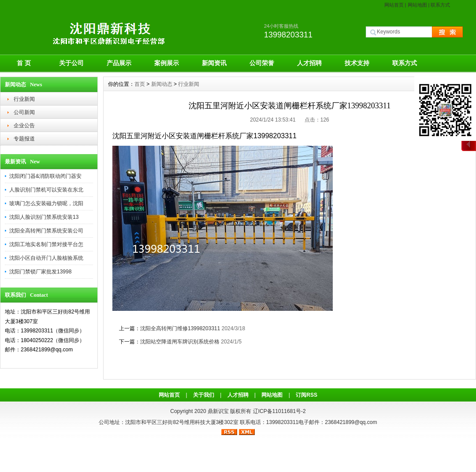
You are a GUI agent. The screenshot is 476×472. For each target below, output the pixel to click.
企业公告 (24, 125)
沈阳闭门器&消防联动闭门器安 (45, 176)
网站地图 (417, 5)
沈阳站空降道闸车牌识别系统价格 (180, 342)
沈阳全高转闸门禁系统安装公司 (46, 231)
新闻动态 (162, 84)
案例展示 (167, 63)
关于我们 (204, 395)
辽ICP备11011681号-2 (279, 411)
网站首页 (394, 5)
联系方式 (440, 5)
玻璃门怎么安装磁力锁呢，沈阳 (46, 203)
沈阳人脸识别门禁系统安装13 (44, 217)
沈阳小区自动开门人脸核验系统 (46, 258)
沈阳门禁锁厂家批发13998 (40, 272)
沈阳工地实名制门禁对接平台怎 (46, 244)
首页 (140, 84)
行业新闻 (24, 99)
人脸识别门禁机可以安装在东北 (46, 190)
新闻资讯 (214, 63)
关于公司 (71, 63)
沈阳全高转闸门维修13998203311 (180, 328)
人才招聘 (309, 63)
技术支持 (357, 63)
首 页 (24, 63)
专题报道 (24, 139)
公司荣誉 (262, 63)
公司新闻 (24, 112)
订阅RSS (307, 395)
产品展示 (119, 63)
